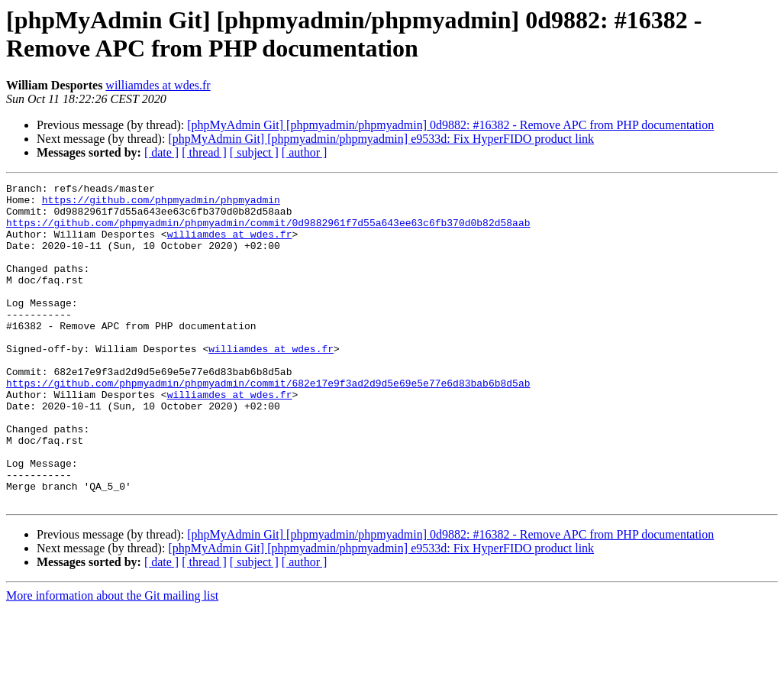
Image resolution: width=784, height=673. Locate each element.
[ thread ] (204, 152)
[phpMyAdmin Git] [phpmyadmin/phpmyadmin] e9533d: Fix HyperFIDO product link (381, 139)
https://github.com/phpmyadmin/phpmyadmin (161, 204)
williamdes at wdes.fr (158, 85)
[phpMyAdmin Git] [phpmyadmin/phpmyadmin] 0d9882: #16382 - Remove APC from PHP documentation (450, 125)
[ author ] (305, 152)
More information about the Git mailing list (112, 660)
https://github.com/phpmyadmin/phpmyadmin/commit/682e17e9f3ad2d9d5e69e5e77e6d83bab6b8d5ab (268, 424)
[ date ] (161, 152)
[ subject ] (254, 152)
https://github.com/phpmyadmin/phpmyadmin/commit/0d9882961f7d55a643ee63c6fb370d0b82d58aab (268, 231)
